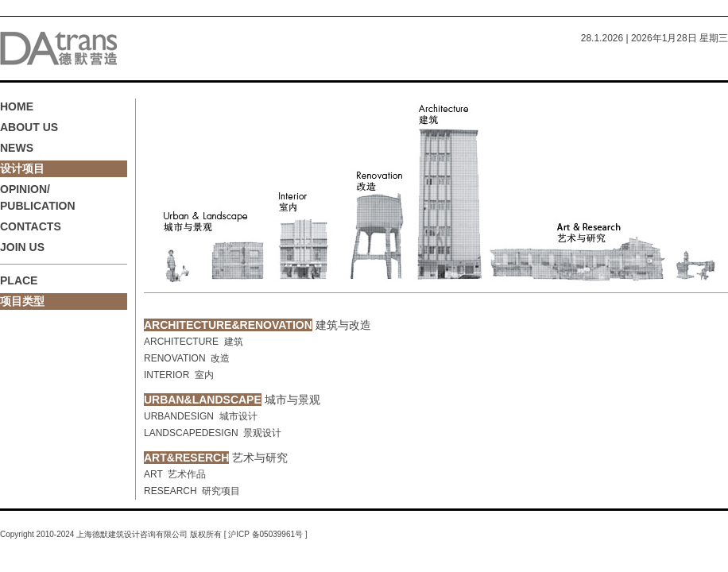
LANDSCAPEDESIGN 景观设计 (213, 433)
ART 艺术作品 (175, 474)
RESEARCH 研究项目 (192, 491)
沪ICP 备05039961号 (266, 534)
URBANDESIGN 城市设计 (201, 416)
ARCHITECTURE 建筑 (194, 342)
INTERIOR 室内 (179, 375)
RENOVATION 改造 (187, 358)
